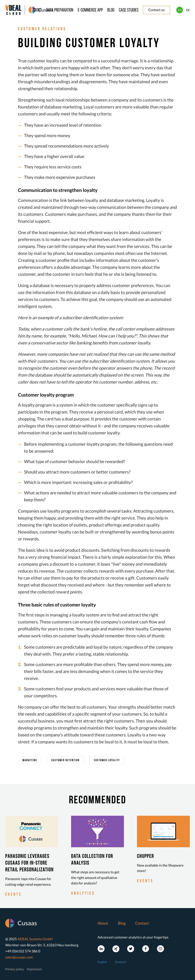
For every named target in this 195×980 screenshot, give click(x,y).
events (13, 895)
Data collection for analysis (92, 860)
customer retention (65, 760)
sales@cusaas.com (19, 957)
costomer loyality (107, 760)
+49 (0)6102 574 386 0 (23, 951)
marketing (30, 760)
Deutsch (121, 962)
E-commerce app (90, 10)
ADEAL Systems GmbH (35, 939)
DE (188, 10)
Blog (111, 10)
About (37, 10)
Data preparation (60, 10)
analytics (83, 894)
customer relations (42, 29)
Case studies (129, 10)
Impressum (34, 969)
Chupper (145, 857)
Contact (142, 923)
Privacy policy (15, 969)
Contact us (156, 10)
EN (180, 10)
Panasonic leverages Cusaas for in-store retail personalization (29, 863)
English (102, 962)
